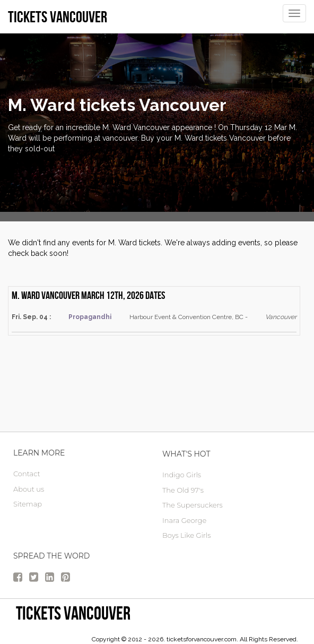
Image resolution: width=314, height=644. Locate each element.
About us (29, 489)
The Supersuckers (193, 505)
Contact (27, 474)
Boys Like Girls (186, 535)
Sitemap (28, 504)
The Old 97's (183, 490)
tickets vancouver (73, 613)
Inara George (184, 520)
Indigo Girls (182, 475)
